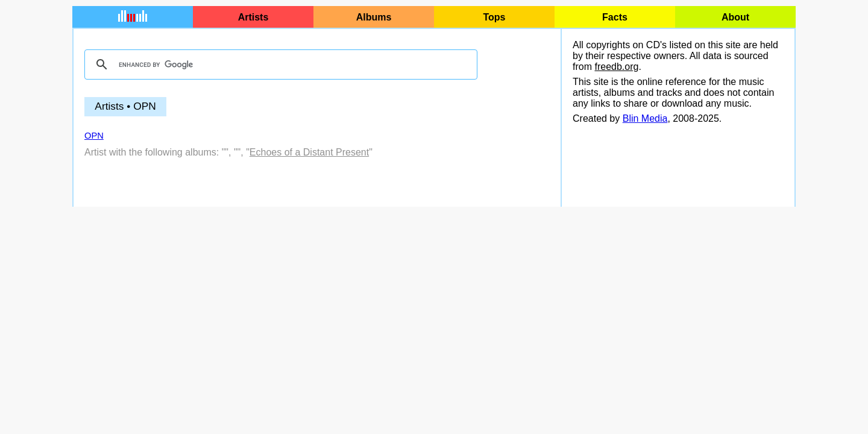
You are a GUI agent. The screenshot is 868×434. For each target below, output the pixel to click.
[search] (279, 64)
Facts (615, 17)
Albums (374, 17)
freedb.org (616, 67)
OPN (94, 136)
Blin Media (645, 118)
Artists (253, 17)
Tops (494, 17)
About (735, 17)
